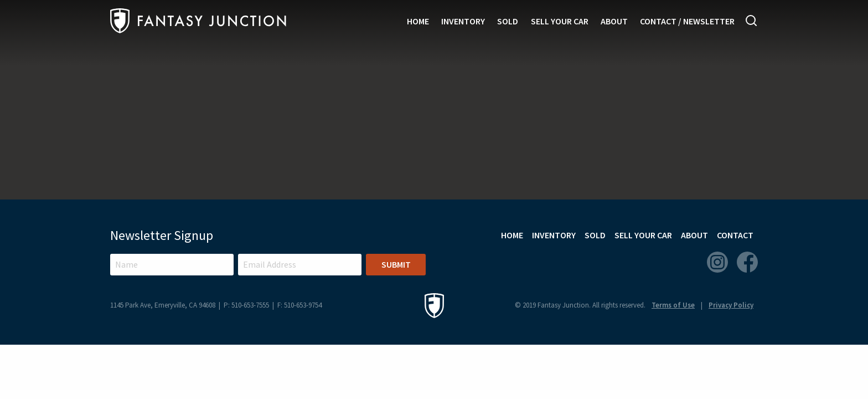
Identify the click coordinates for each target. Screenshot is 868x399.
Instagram (717, 262)
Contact (735, 235)
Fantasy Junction (198, 21)
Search (752, 21)
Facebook (747, 262)
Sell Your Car (560, 21)
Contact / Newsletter (687, 21)
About (614, 21)
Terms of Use (673, 305)
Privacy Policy (731, 305)
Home (418, 21)
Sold (508, 21)
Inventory (463, 21)
